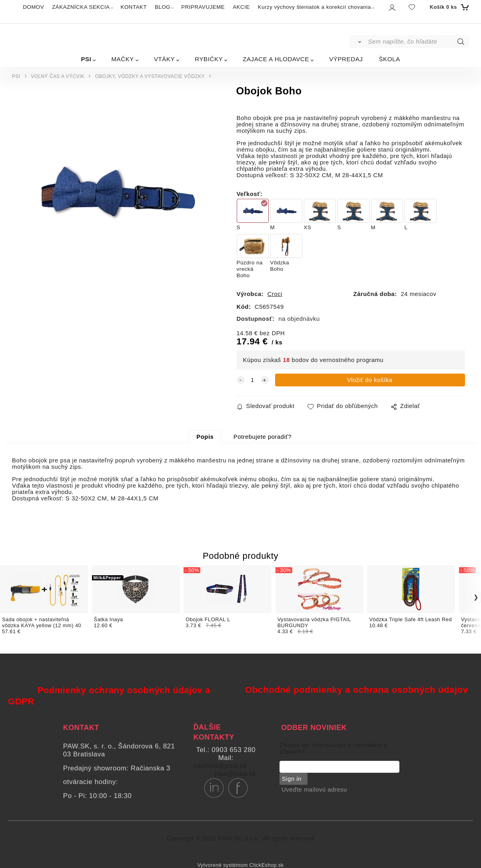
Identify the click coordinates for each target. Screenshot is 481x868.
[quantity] (253, 380)
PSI (86, 59)
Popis (205, 437)
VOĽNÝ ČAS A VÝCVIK (58, 76)
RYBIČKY (209, 59)
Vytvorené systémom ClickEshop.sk (240, 865)
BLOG (163, 7)
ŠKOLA (389, 59)
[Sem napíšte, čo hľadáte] (418, 42)
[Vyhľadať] (358, 42)
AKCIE (241, 7)
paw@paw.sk (235, 774)
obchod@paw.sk (221, 766)
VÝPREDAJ (346, 59)
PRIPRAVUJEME (203, 7)
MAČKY (123, 59)
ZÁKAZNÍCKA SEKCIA (81, 7)
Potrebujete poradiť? (262, 437)
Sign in (291, 779)
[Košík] (448, 7)
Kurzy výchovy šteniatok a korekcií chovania (314, 7)
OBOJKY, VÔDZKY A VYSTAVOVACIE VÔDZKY (150, 76)
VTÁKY (164, 59)
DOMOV (33, 7)
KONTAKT (134, 7)
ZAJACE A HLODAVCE (276, 59)
